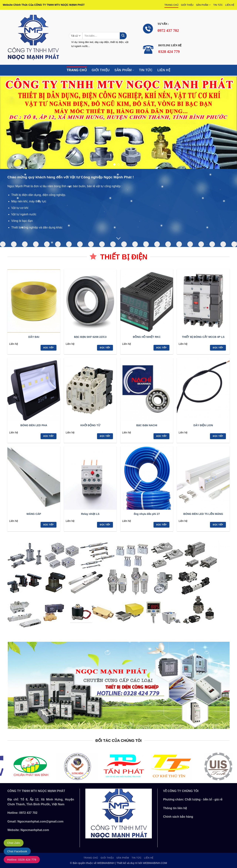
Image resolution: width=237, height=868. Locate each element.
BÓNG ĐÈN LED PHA (34, 425)
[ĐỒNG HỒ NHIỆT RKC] (147, 301)
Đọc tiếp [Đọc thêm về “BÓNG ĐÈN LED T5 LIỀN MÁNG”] (218, 525)
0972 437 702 (28, 813)
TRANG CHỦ (171, 5)
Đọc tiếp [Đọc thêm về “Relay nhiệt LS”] (105, 525)
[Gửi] (123, 36)
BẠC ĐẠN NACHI (147, 425)
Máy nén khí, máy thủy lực (29, 201)
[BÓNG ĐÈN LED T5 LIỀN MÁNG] (203, 478)
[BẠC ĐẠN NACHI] (147, 390)
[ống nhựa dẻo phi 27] (147, 478)
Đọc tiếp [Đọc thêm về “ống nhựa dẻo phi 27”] (161, 525)
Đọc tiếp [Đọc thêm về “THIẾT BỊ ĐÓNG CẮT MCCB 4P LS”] (218, 348)
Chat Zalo (14, 843)
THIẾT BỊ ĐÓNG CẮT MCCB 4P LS (203, 337)
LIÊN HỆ (230, 5)
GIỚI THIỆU (187, 5)
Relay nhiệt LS (90, 514)
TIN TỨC (218, 5)
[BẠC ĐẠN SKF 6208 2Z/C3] (90, 301)
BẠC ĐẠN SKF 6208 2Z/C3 (90, 337)
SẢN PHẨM (203, 5)
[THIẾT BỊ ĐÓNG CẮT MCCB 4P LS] (203, 301)
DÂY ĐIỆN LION (203, 425)
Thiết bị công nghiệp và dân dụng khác (37, 227)
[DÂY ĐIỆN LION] (203, 390)
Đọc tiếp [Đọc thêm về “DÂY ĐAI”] (49, 348)
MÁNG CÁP (34, 514)
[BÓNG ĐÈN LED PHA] (34, 390)
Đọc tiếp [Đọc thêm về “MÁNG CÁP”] (49, 525)
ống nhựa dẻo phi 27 (147, 514)
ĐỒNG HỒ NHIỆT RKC (147, 337)
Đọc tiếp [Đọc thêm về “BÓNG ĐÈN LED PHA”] (49, 436)
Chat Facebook (17, 851)
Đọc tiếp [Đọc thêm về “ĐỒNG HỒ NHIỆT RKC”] (161, 348)
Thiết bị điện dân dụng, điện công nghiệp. (39, 195)
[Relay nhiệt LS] (90, 478)
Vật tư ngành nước (24, 214)
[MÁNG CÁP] (34, 478)
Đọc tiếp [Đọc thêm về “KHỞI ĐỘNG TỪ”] (105, 436)
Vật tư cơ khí (20, 208)
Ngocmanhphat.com (35, 830)
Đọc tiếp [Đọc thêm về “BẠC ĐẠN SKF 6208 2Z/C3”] (105, 348)
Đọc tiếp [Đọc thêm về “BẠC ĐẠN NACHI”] (161, 436)
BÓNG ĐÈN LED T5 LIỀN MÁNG (203, 514)
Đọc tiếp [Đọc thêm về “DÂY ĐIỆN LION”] (218, 436)
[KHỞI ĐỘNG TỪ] (90, 390)
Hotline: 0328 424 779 (22, 860)
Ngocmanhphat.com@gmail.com (40, 821)
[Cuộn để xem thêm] (118, 238)
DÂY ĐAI (34, 337)
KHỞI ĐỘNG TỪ (90, 425)
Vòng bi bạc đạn (22, 221)
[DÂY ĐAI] (34, 301)
